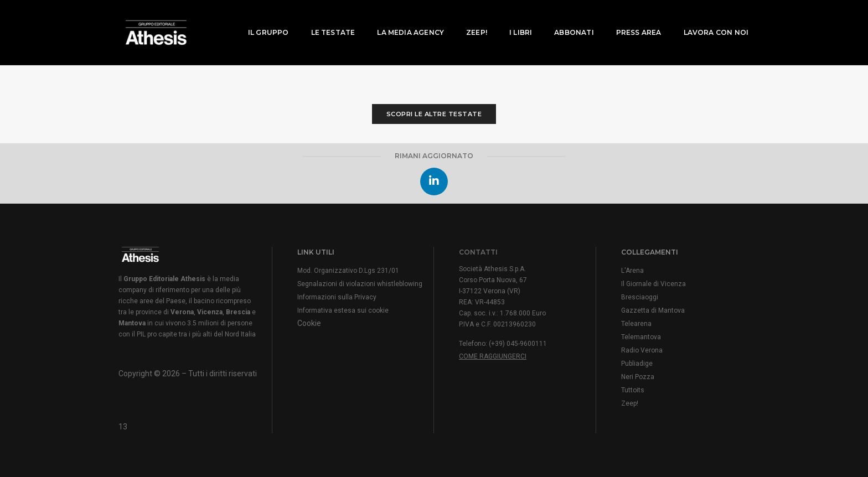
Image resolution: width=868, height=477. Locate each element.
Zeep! (469, 20)
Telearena (636, 324)
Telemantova (641, 337)
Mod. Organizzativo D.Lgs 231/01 (348, 271)
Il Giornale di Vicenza (653, 284)
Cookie (309, 323)
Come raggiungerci (493, 356)
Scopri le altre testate (434, 114)
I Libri (513, 20)
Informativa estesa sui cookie (343, 310)
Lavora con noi (709, 20)
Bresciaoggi (640, 297)
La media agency (403, 20)
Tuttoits (633, 390)
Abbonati (567, 20)
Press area (632, 20)
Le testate (326, 20)
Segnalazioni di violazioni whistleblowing (360, 284)
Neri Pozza (638, 377)
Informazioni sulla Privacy (337, 297)
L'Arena (632, 271)
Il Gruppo (261, 20)
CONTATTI (478, 252)
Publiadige (637, 364)
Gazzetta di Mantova (653, 310)
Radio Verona (642, 350)
